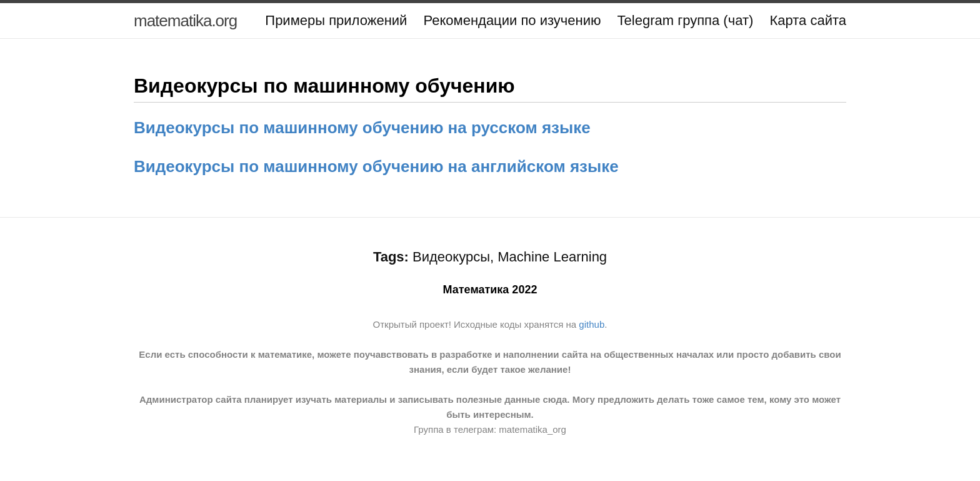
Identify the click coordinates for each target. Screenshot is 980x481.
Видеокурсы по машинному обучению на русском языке (362, 128)
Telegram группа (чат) (686, 20)
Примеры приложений (336, 20)
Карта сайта (808, 20)
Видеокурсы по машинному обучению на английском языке (376, 166)
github (592, 324)
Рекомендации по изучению (512, 20)
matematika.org (185, 21)
